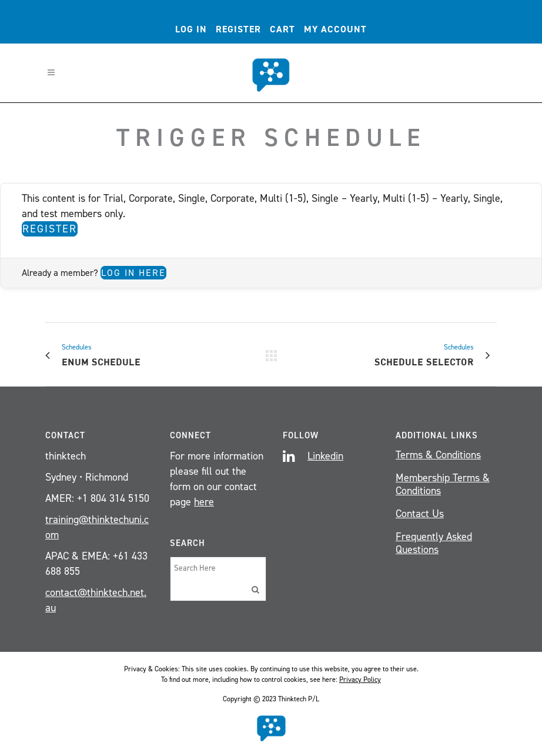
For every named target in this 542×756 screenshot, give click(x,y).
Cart (282, 29)
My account (335, 29)
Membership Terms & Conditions (443, 484)
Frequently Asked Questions (434, 543)
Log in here (133, 273)
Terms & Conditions (438, 455)
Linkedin (325, 456)
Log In (191, 29)
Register (238, 29)
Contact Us (420, 514)
